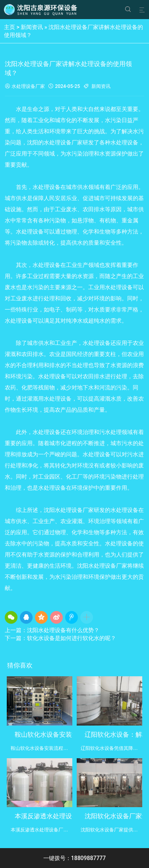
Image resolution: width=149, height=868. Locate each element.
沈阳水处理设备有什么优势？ (63, 630)
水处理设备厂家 (25, 87)
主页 (10, 27)
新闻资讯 (32, 27)
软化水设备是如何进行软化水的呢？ (72, 638)
